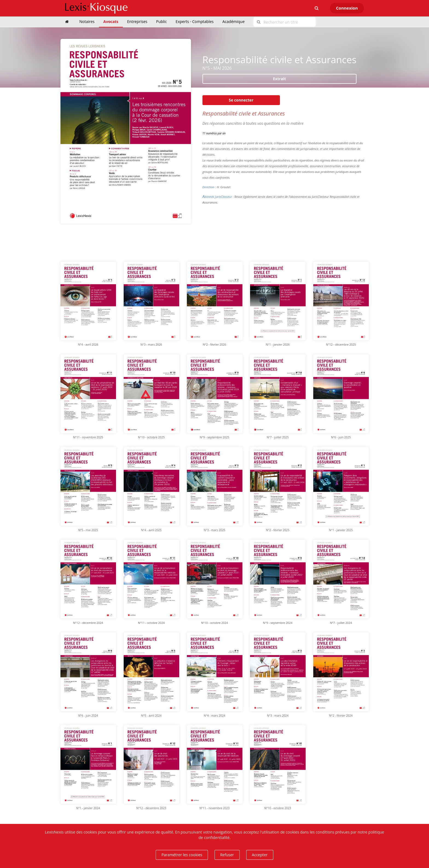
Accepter (260, 855)
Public (162, 21)
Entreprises (137, 21)
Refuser (227, 855)
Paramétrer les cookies (182, 855)
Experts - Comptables (195, 21)
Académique (234, 21)
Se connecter (241, 100)
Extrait (279, 79)
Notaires (87, 21)
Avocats (111, 21)
